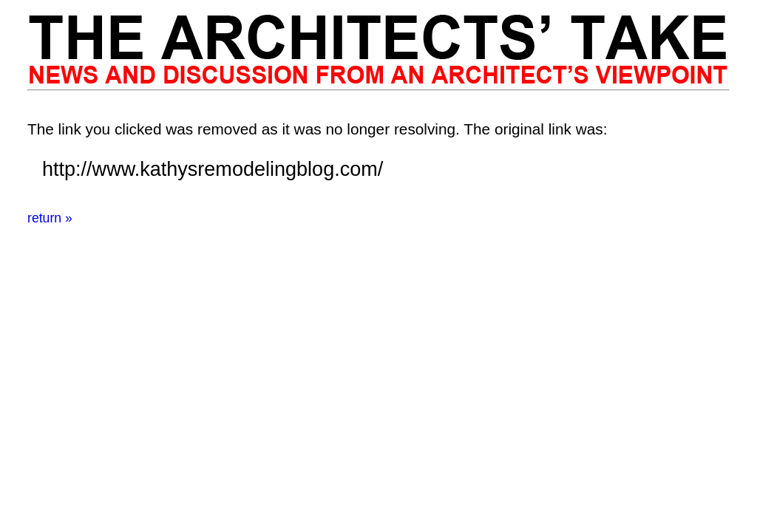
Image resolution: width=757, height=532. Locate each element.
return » (50, 218)
